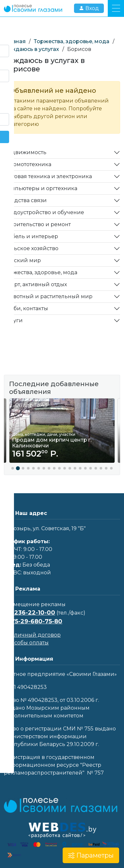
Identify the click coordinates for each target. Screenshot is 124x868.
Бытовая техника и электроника (48, 176)
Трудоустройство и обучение (44, 212)
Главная (15, 41)
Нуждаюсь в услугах (31, 49)
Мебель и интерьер (31, 236)
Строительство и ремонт (37, 224)
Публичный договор (32, 635)
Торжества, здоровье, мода (72, 41)
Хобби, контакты (26, 308)
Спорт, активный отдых (35, 284)
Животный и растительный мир (48, 296)
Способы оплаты (26, 643)
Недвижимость (25, 152)
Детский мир (22, 260)
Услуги (13, 320)
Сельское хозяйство (31, 248)
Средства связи (25, 200)
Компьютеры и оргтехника (41, 188)
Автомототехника (28, 164)
